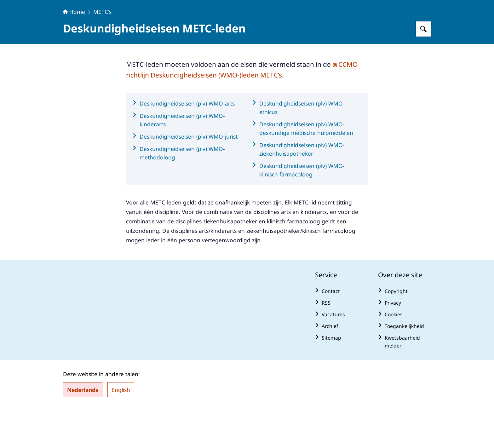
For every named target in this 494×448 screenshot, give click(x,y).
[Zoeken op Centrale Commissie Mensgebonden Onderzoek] (423, 68)
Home (74, 51)
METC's (102, 51)
